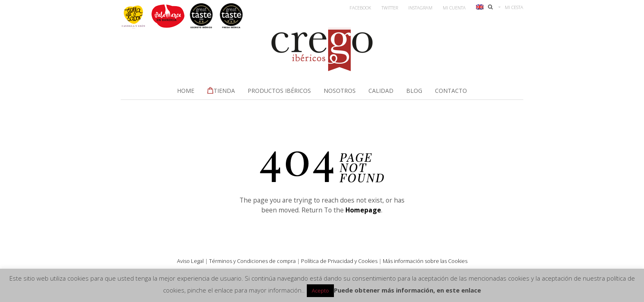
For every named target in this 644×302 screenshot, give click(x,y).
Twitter (390, 8)
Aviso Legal (190, 261)
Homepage (363, 210)
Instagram (420, 8)
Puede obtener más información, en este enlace (407, 290)
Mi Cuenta (454, 8)
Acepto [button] (320, 290)
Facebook (360, 8)
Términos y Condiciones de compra (252, 261)
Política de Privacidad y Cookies (339, 261)
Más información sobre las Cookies (425, 261)
